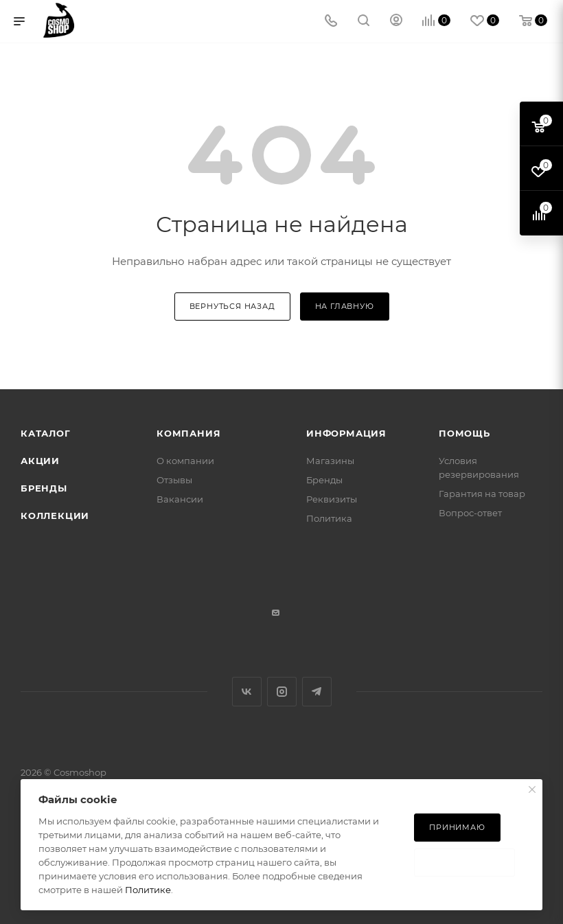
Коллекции (55, 516)
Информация (346, 433)
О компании (185, 461)
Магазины (330, 461)
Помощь (464, 433)
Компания (188, 433)
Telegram (317, 692)
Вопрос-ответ (470, 513)
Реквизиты (332, 499)
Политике (148, 890)
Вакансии (180, 499)
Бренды (44, 488)
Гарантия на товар (482, 494)
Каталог (46, 433)
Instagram (282, 692)
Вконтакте (247, 692)
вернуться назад (232, 306)
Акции (40, 461)
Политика (329, 518)
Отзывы (174, 480)
